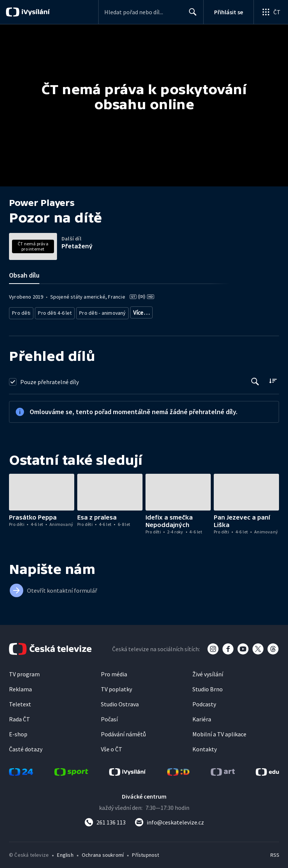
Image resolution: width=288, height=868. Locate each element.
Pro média (114, 671)
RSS (275, 852)
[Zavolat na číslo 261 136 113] (105, 820)
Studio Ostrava (120, 701)
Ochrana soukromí (103, 852)
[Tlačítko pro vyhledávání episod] (255, 379)
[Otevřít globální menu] (271, 12)
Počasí (109, 716)
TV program (24, 671)
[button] (42, 489)
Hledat (191, 15)
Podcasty (204, 701)
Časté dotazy (26, 746)
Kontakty (205, 746)
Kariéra (202, 716)
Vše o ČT (112, 746)
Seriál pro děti (195, 311)
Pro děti (21, 311)
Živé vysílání (208, 671)
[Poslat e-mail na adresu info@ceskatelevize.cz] (169, 820)
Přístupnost (145, 852)
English (65, 852)
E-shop (18, 731)
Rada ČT (19, 716)
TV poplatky (116, 686)
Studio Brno (208, 686)
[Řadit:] (273, 378)
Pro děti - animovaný (99, 311)
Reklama (20, 686)
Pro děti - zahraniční (151, 311)
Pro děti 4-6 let (53, 311)
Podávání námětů (123, 731)
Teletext (20, 701)
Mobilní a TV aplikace (219, 731)
